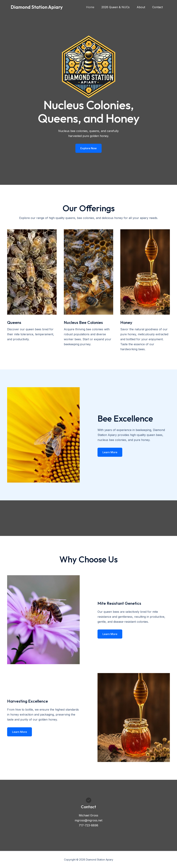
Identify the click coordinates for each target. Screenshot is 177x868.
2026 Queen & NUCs (119, 7)
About (143, 7)
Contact (158, 7)
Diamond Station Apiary (37, 7)
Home (95, 7)
